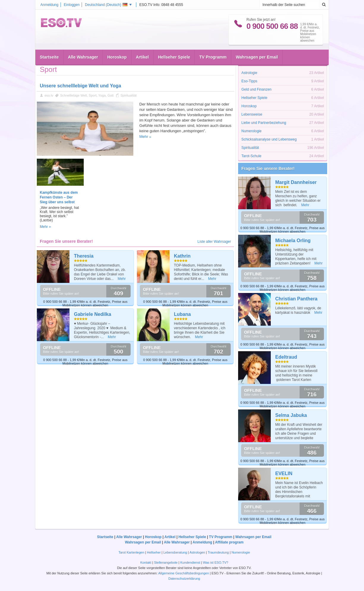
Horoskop (117, 57)
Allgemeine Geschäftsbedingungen (184, 573)
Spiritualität (129, 95)
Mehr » (45, 227)
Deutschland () (106, 5)
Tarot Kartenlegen (131, 552)
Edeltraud (286, 357)
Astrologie (249, 73)
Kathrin (182, 256)
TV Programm (213, 57)
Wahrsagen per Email (257, 57)
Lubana (182, 314)
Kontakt (146, 562)
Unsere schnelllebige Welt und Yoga (80, 86)
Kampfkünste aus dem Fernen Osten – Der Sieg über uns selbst (59, 197)
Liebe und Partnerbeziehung (264, 123)
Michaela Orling (293, 241)
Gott (111, 95)
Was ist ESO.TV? (215, 562)
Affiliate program (229, 542)
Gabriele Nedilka (92, 314)
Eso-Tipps (249, 81)
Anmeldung (49, 5)
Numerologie (251, 131)
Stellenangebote (166, 562)
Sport (93, 95)
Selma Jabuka (291, 415)
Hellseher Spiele (174, 57)
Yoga (102, 95)
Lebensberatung (175, 552)
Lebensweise (252, 114)
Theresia (84, 256)
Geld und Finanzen (256, 89)
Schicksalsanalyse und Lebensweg (269, 139)
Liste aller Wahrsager (214, 242)
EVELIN (284, 473)
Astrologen (197, 552)
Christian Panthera (296, 299)
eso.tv (49, 95)
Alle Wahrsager (83, 57)
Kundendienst (190, 562)
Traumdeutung (218, 552)
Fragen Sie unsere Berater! (268, 168)
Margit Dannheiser (296, 182)
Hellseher (154, 552)
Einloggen (72, 5)
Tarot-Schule (251, 156)
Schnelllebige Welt (73, 95)
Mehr (144, 137)
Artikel (143, 57)
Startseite (49, 57)
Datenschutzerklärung (184, 579)
